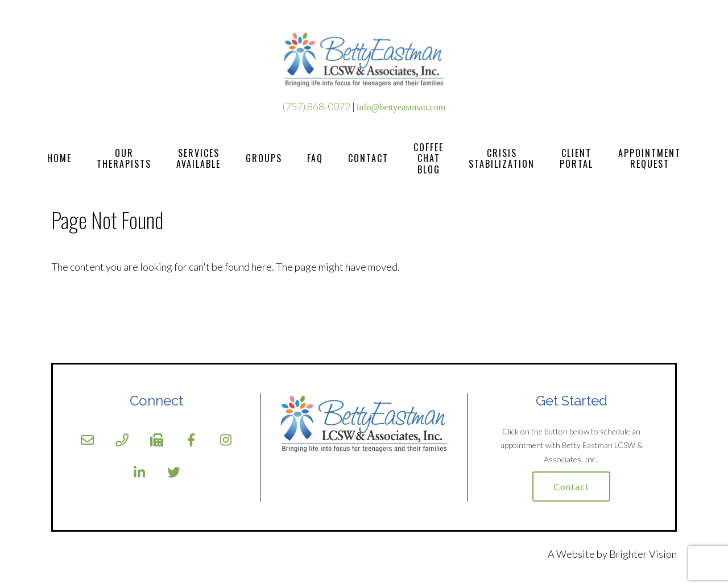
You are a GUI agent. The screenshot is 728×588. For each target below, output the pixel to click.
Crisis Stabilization (502, 158)
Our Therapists (124, 158)
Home (59, 158)
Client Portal (576, 158)
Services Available (198, 158)
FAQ (315, 158)
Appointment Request (650, 158)
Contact (368, 158)
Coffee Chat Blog (429, 159)
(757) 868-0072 (317, 106)
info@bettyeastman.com (401, 107)
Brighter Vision (643, 554)
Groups (264, 158)
